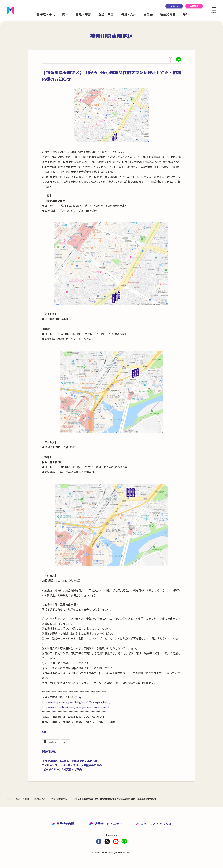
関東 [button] (65, 14)
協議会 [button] (148, 14)
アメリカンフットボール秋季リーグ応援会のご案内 (72, 765)
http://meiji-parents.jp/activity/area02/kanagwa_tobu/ (76, 702)
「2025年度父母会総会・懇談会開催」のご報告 (70, 761)
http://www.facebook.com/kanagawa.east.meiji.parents (76, 707)
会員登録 (194, 6)
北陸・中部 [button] (83, 14)
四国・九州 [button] (129, 14)
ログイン (174, 6)
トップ (7, 799)
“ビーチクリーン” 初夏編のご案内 (62, 769)
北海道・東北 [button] (46, 14)
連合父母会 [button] (168, 14)
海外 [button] (186, 14)
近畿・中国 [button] (106, 14)
